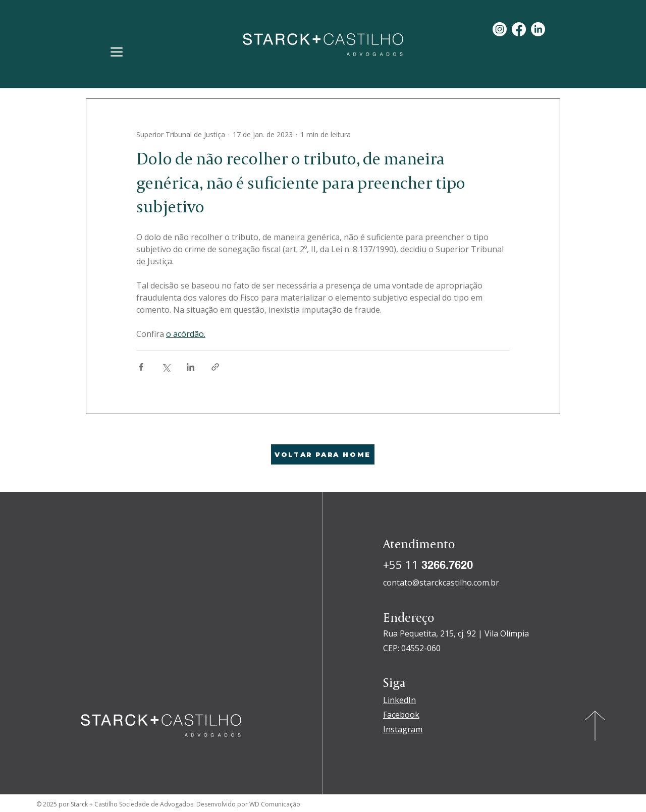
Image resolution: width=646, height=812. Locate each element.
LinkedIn (399, 700)
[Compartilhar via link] (215, 367)
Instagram (403, 729)
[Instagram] (500, 29)
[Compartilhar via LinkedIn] (191, 367)
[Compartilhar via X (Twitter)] (166, 367)
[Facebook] (519, 29)
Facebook (401, 715)
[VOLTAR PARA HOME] (323, 454)
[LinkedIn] (538, 29)
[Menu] (116, 52)
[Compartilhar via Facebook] (141, 367)
